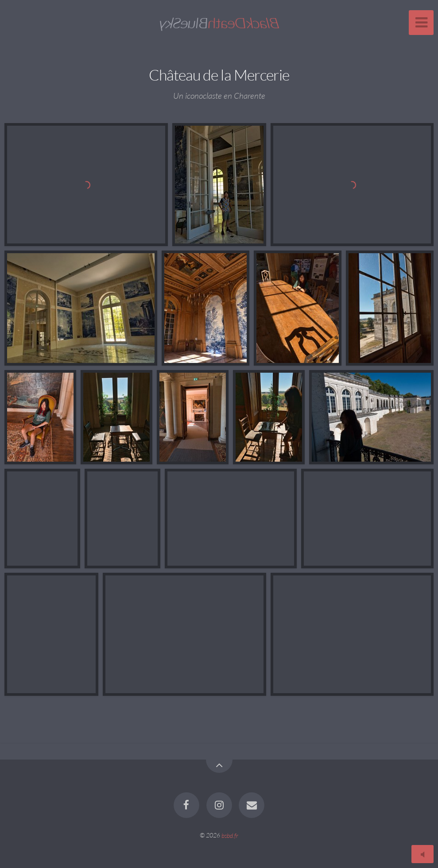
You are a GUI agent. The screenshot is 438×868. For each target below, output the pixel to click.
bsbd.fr (230, 835)
